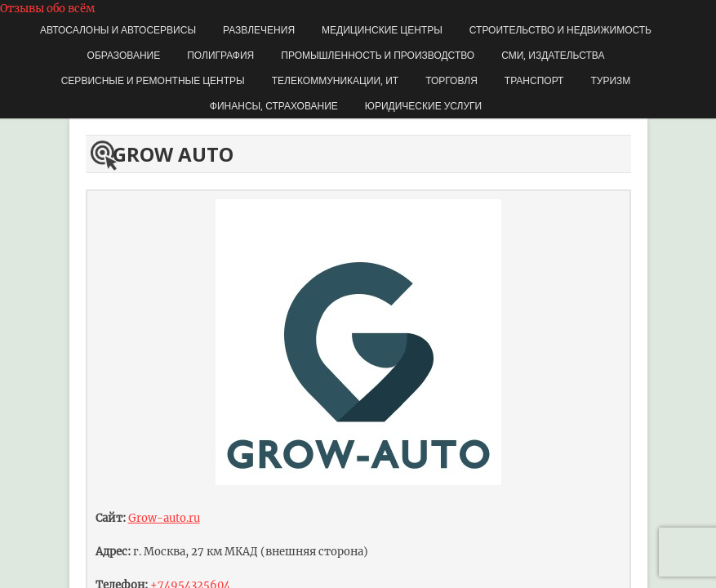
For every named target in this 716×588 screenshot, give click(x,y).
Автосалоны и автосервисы (118, 30)
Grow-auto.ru (164, 518)
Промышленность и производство (378, 55)
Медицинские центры (382, 30)
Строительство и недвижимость (560, 30)
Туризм (610, 80)
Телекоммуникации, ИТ (335, 80)
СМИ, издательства (553, 55)
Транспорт (534, 80)
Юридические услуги (423, 106)
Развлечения (259, 30)
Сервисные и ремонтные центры (153, 80)
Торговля (451, 80)
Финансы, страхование (274, 106)
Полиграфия (220, 55)
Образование (124, 55)
